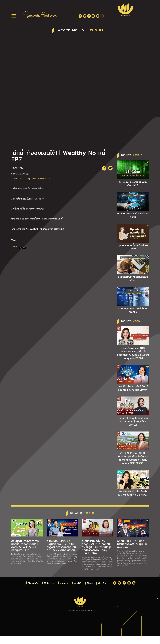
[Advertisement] (80, 54)
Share (15, 247)
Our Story (103, 583)
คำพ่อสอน (64, 583)
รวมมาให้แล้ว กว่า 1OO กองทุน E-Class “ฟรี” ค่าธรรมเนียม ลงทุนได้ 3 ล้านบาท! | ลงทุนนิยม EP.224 (133, 353)
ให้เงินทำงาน (49, 583)
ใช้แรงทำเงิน (33, 583)
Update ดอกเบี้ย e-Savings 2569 (133, 247)
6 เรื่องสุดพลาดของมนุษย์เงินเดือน (133, 279)
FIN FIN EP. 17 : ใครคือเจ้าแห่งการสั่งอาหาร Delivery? (133, 493)
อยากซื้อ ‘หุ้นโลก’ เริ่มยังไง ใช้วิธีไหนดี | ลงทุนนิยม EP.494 (133, 388)
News (90, 583)
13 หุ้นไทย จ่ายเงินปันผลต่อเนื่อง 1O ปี (133, 184)
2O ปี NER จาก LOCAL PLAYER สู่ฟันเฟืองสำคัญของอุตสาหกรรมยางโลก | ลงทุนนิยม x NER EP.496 (133, 458)
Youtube (15, 179)
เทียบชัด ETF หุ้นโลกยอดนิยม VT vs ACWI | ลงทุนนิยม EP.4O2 (133, 421)
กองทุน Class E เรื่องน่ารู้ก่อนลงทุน (133, 215)
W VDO (78, 583)
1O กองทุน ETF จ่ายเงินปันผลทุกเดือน (133, 310)
